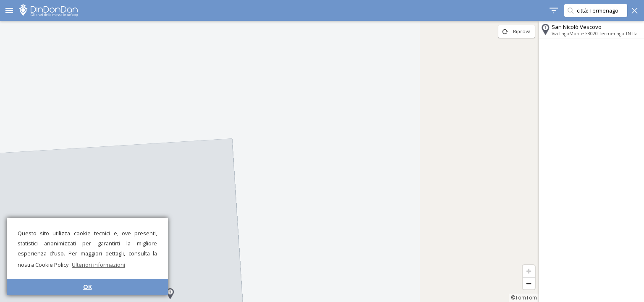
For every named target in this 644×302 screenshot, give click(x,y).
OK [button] (88, 287)
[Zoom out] (529, 283)
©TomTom (524, 298)
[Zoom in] (529, 271)
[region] (270, 161)
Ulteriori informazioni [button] (98, 265)
